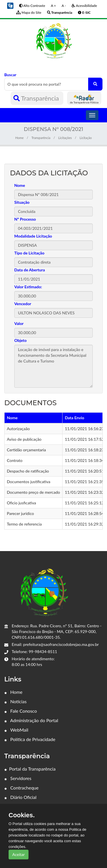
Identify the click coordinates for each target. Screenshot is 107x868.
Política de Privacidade (30, 739)
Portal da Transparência (30, 769)
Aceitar (19, 854)
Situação (22, 202)
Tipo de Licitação (29, 253)
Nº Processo (25, 219)
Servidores (18, 778)
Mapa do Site (29, 12)
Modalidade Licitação (33, 236)
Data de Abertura (30, 270)
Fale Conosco (21, 711)
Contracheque (21, 788)
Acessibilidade (84, 6)
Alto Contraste (32, 6)
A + (53, 6)
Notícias (15, 701)
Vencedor (23, 304)
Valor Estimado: (28, 287)
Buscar (53, 81)
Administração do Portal (31, 720)
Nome (20, 185)
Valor (19, 323)
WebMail (16, 730)
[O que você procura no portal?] (95, 84)
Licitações (65, 138)
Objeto (20, 340)
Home (20, 138)
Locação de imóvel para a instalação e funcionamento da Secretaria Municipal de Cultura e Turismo (53, 366)
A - (64, 6)
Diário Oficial (20, 797)
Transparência (37, 98)
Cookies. (22, 815)
